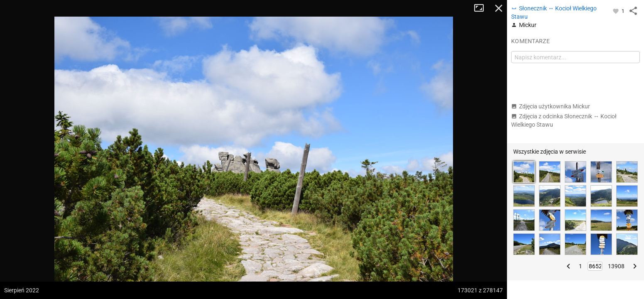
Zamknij (499, 8)
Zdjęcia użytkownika (551, 106)
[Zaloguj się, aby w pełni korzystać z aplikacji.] (616, 11)
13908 (616, 266)
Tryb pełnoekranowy (482, 8)
